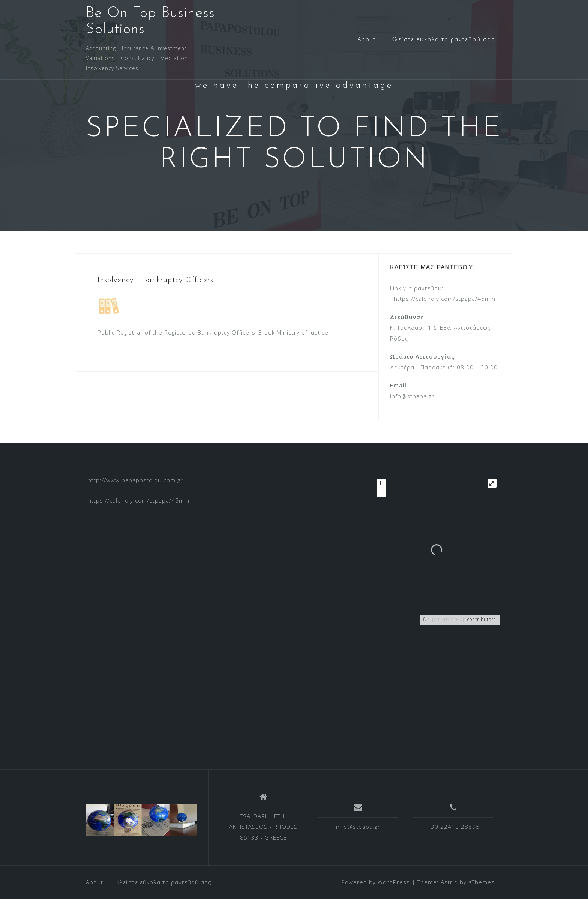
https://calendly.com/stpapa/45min (445, 299)
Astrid (449, 882)
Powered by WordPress (376, 882)
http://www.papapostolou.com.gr (135, 480)
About (367, 39)
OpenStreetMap (447, 619)
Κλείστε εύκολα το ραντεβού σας (443, 39)
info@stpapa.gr (358, 827)
